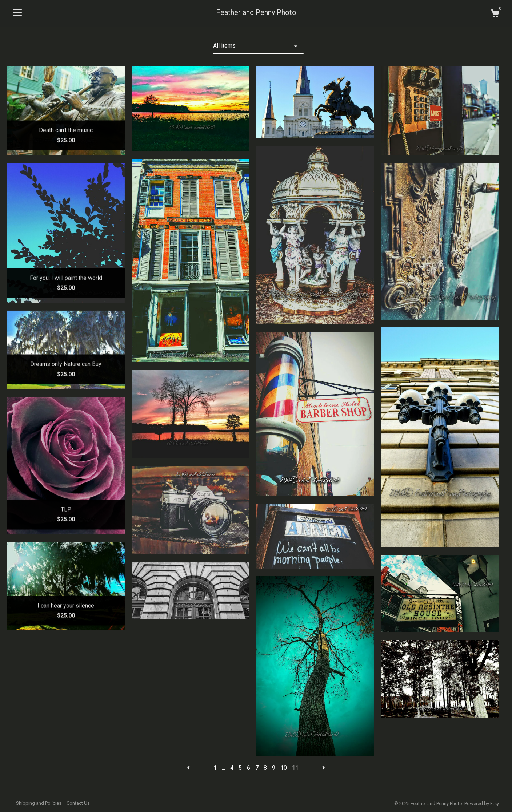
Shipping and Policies (39, 803)
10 (284, 768)
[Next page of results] (324, 768)
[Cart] (495, 15)
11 (295, 768)
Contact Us (78, 803)
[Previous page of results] (189, 768)
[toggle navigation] (17, 12)
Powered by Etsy (482, 803)
